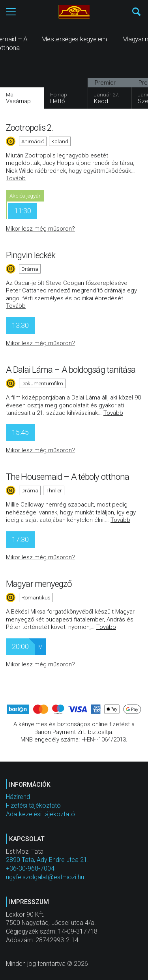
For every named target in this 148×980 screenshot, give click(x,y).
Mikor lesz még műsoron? (40, 229)
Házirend (18, 797)
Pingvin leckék (31, 255)
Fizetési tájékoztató (33, 805)
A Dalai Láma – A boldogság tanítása (71, 370)
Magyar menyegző (39, 584)
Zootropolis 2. (29, 128)
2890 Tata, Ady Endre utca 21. (47, 860)
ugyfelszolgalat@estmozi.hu (45, 877)
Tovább (16, 178)
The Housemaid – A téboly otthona (67, 477)
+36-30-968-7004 (30, 868)
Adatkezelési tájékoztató (40, 814)
